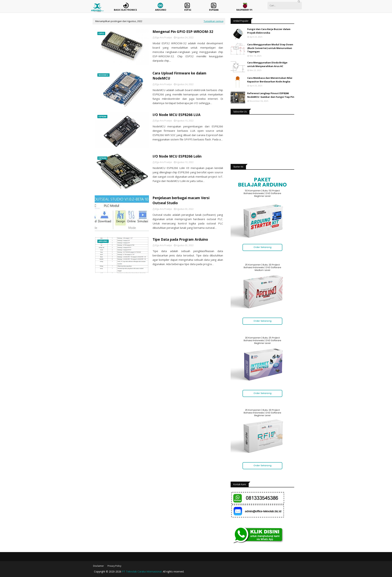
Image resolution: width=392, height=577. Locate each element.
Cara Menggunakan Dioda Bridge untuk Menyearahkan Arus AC (267, 64)
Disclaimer (98, 566)
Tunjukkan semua (214, 21)
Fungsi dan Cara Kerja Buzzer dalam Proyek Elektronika (269, 31)
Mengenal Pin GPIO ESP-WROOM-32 (183, 32)
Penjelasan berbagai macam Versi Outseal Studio (181, 200)
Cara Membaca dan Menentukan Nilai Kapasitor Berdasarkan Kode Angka (270, 80)
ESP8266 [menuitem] (214, 10)
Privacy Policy (114, 566)
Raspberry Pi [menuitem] (244, 10)
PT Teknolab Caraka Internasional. (142, 571)
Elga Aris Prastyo (164, 37)
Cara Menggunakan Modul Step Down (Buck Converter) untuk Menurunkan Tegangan (270, 48)
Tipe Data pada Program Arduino (180, 239)
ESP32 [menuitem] (188, 10)
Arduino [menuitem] (161, 10)
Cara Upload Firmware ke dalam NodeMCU (179, 76)
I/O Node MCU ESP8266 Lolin (177, 156)
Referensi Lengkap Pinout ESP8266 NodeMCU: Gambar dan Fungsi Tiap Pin (271, 95)
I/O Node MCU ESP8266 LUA (176, 115)
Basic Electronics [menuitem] (125, 10)
